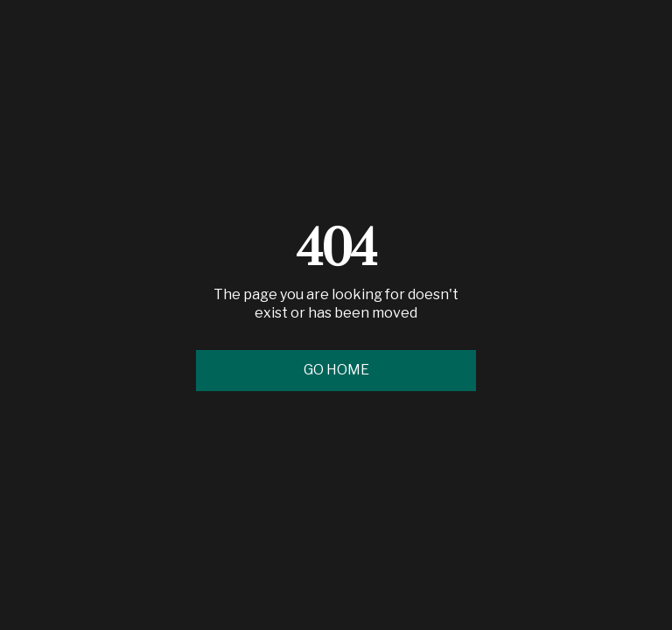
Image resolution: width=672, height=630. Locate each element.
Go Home (336, 370)
